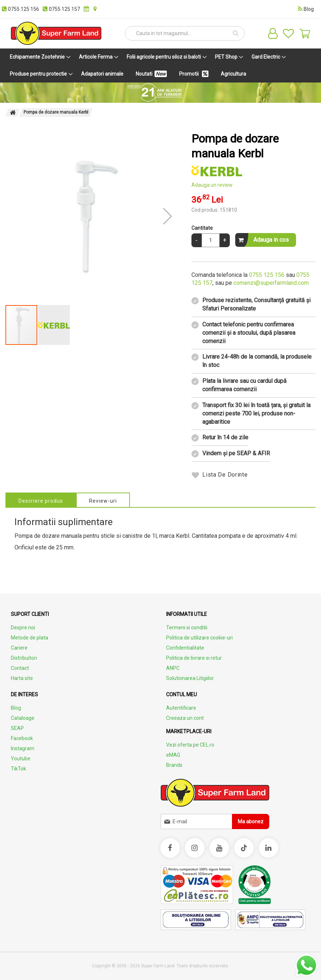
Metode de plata (29, 638)
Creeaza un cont (185, 718)
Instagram (23, 748)
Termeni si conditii (187, 628)
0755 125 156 (267, 275)
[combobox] (185, 33)
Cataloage (23, 718)
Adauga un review (212, 185)
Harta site (22, 678)
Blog (16, 708)
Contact (20, 668)
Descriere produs (41, 501)
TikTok (18, 769)
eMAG (173, 755)
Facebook (22, 738)
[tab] (41, 500)
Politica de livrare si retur (194, 658)
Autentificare (181, 708)
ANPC (173, 668)
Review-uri (104, 501)
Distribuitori (24, 658)
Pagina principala (13, 113)
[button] (168, 216)
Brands (174, 765)
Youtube (21, 759)
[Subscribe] (251, 821)
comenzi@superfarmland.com (271, 283)
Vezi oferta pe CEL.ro (190, 745)
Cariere (19, 648)
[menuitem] (39, 57)
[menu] (160, 66)
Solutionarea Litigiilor (190, 678)
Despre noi (23, 628)
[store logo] (56, 33)
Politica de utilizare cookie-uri (199, 638)
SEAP (17, 728)
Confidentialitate (185, 648)
